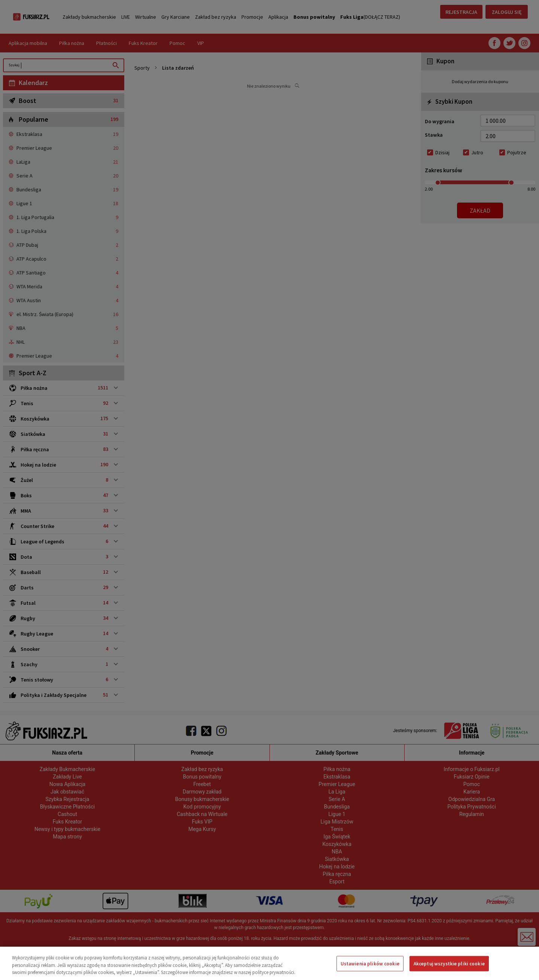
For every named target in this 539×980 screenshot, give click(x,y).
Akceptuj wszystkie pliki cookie (449, 963)
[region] (269, 963)
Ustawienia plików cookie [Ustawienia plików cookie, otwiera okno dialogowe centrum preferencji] (370, 963)
